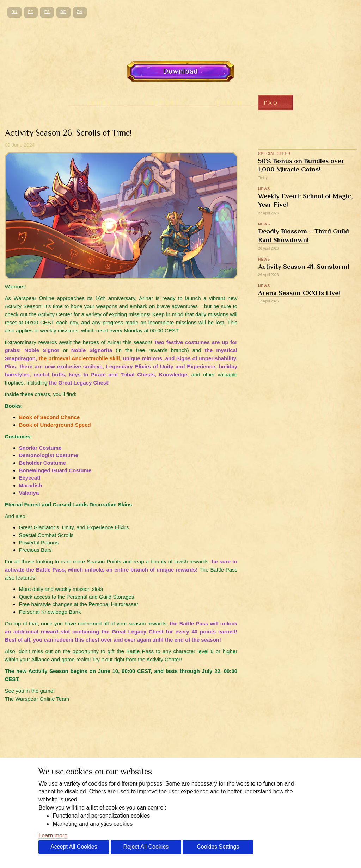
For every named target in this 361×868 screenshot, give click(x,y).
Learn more (53, 835)
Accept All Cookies (74, 847)
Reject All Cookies (146, 847)
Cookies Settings (218, 847)
